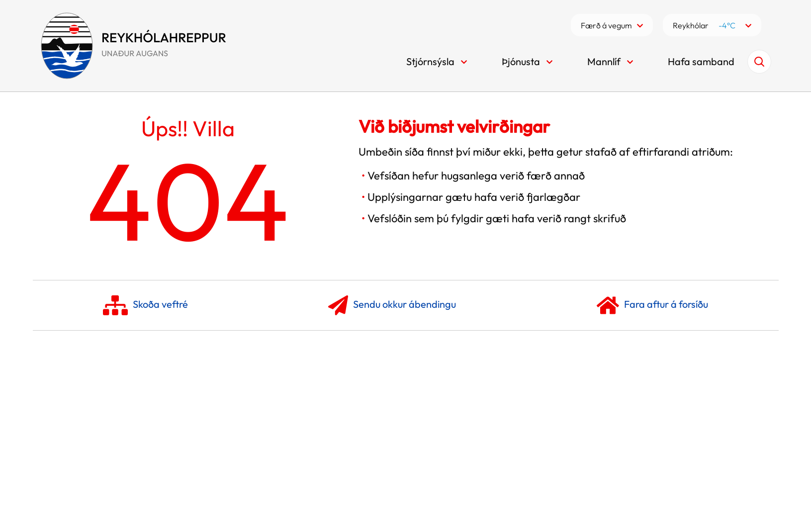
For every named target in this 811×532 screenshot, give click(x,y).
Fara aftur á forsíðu (652, 305)
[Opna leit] (759, 62)
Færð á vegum (606, 25)
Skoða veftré (145, 305)
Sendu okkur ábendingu (392, 305)
